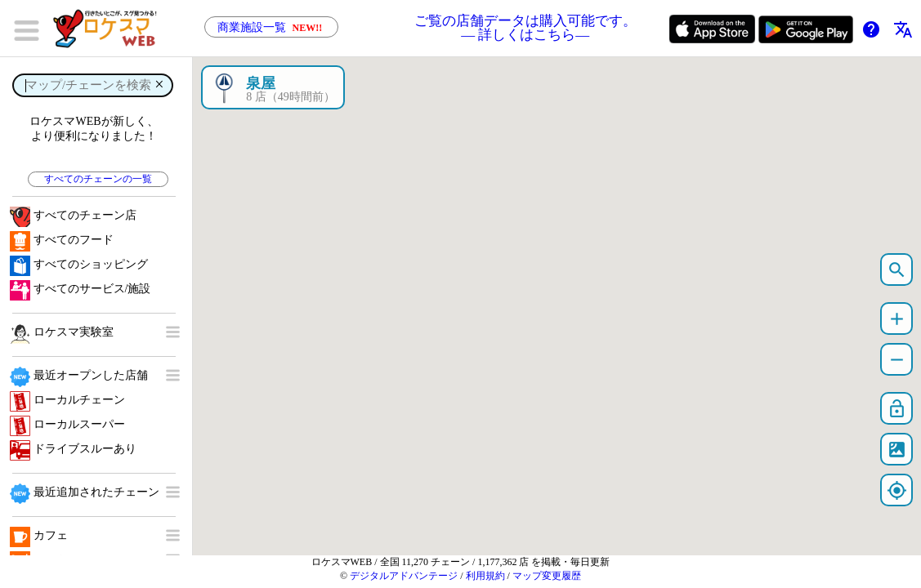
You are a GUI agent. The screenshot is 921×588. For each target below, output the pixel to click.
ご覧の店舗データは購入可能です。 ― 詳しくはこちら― (525, 29)
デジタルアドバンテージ (404, 576)
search (897, 270)
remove (897, 360)
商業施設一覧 (271, 27)
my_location (897, 490)
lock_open (897, 409)
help (871, 29)
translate (903, 29)
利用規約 (485, 576)
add (897, 319)
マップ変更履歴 (547, 576)
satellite (897, 450)
